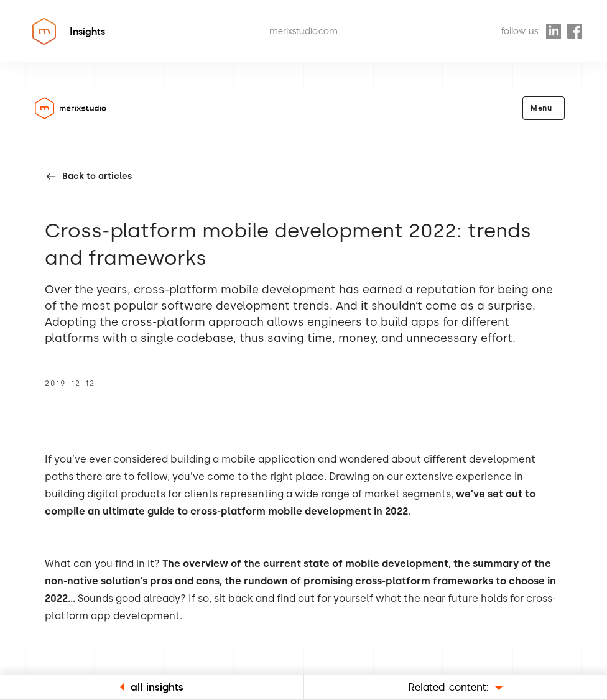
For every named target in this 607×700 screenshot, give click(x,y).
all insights (152, 687)
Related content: (456, 687)
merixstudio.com (303, 31)
